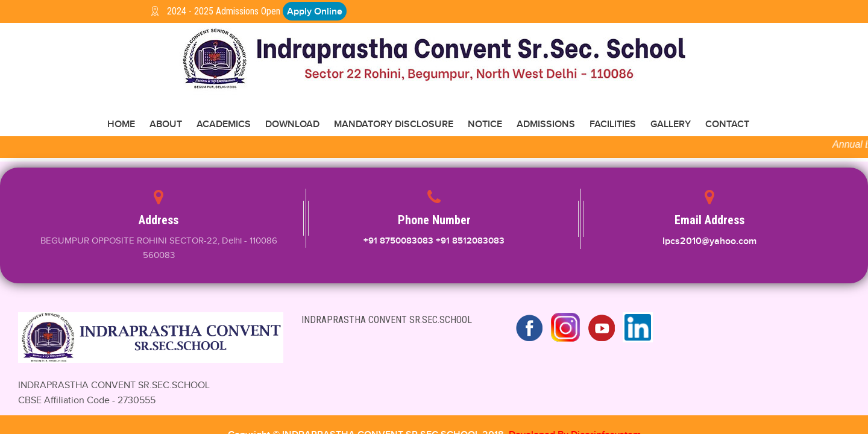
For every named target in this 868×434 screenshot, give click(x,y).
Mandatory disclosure (394, 125)
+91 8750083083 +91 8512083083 (434, 241)
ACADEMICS (224, 125)
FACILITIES (613, 125)
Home (121, 125)
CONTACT (727, 125)
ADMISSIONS (546, 125)
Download (292, 125)
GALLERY (671, 125)
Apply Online (315, 11)
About (166, 125)
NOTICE (485, 125)
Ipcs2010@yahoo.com (709, 242)
